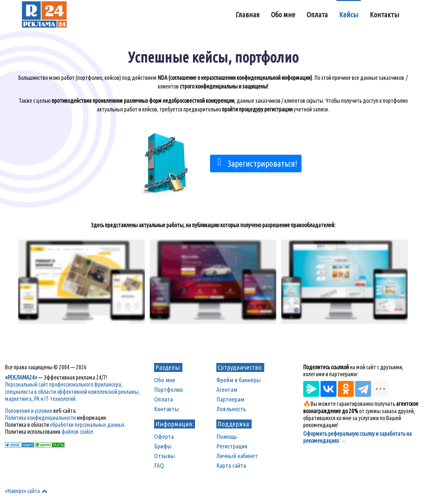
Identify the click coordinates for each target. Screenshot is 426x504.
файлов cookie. (78, 432)
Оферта (164, 436)
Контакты (167, 409)
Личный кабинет (237, 456)
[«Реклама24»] (44, 13)
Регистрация (232, 446)
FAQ (159, 465)
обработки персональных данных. (88, 425)
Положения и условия (29, 411)
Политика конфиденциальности (40, 418)
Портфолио (169, 390)
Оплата (163, 399)
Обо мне (165, 380)
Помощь (227, 436)
